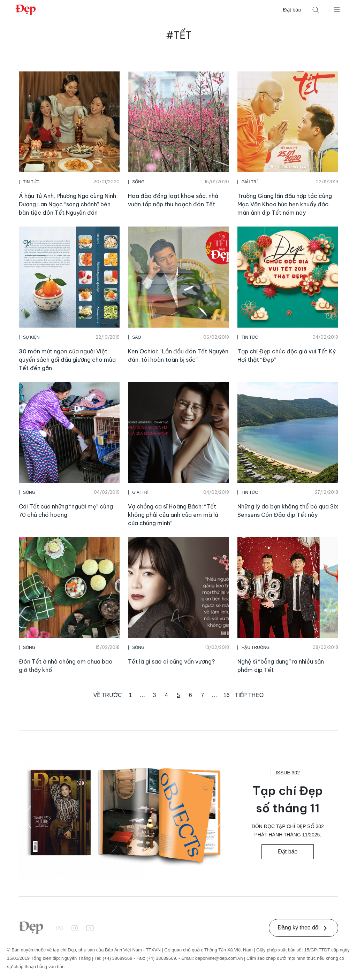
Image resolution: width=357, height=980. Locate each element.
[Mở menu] (337, 9)
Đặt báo (292, 10)
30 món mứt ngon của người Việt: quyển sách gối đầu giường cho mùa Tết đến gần (67, 360)
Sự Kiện (31, 337)
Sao (136, 337)
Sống (138, 182)
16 (227, 695)
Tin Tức (31, 182)
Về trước (108, 695)
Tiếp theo (249, 695)
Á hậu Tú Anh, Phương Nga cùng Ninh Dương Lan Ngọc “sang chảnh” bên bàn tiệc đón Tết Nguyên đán (67, 204)
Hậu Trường (256, 648)
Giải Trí (250, 182)
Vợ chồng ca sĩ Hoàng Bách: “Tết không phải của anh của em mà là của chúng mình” (173, 515)
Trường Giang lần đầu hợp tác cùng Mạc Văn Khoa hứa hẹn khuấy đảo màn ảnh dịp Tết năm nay (285, 204)
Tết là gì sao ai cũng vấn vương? (171, 661)
